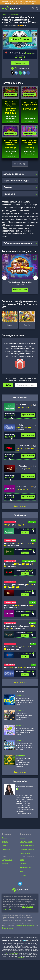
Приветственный (10, 522)
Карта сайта (5, 850)
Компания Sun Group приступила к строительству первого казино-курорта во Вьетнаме (24, 763)
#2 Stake (20, 425)
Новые (22, 838)
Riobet (33, 540)
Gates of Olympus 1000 (10, 152)
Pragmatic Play (10, 121)
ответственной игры (11, 953)
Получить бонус (20, 63)
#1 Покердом (22, 405)
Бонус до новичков (20, 667)
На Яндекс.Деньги (26, 842)
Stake (34, 665)
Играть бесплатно (20, 39)
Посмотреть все (20, 506)
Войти (8, 385)
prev (4, 278)
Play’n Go (23, 871)
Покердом (29, 53)
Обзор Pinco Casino (29, 561)
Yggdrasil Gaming (25, 868)
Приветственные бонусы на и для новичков (19, 627)
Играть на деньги (28, 415)
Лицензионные (25, 853)
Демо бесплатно (11, 95)
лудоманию (20, 958)
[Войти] (36, 8)
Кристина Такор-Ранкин (24, 787)
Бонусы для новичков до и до (20, 586)
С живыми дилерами (27, 850)
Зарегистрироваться (26, 385)
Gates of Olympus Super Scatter (10, 118)
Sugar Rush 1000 (30, 151)
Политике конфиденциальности (25, 926)
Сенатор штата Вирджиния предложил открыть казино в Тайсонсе (24, 716)
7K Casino (32, 582)
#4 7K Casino (21, 466)
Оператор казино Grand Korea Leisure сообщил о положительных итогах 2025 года (25, 747)
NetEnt (22, 860)
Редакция (5, 842)
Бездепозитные (7, 860)
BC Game (33, 602)
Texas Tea (27, 318)
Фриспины (5, 864)
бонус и (14, 525)
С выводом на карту (27, 846)
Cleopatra (10, 318)
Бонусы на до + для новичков (19, 544)
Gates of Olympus (30, 119)
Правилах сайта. (7, 928)
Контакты (5, 846)
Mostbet (33, 644)
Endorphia (23, 864)
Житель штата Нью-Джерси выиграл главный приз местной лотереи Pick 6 (25, 701)
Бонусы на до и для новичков (19, 648)
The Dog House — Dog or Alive (20, 282)
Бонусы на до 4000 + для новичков (19, 606)
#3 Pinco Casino (23, 446)
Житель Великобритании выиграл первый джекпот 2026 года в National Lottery (25, 731)
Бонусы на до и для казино (19, 565)
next (36, 278)
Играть (25, 532)
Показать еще (20, 164)
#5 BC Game (21, 487)
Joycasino (32, 623)
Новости (4, 838)
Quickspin (23, 875)
